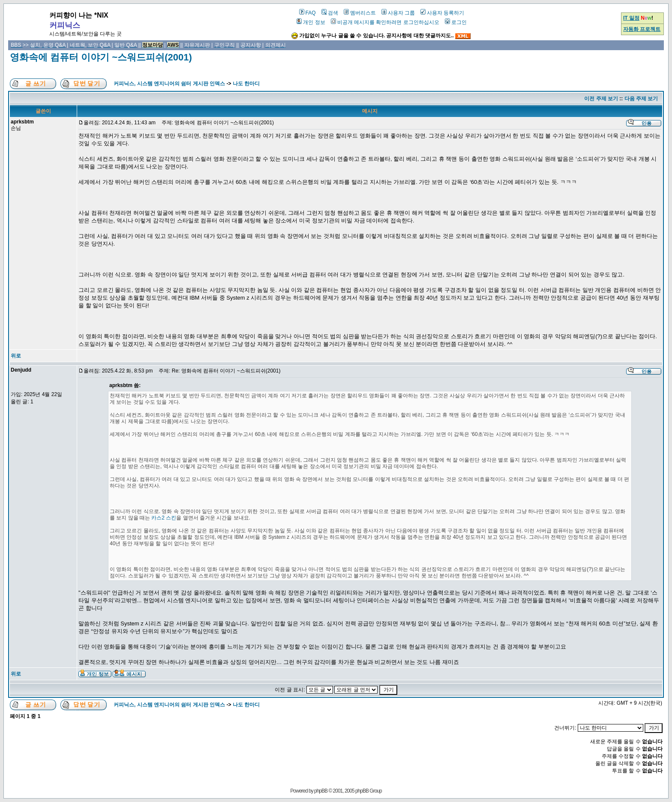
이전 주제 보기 (601, 99)
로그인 (456, 22)
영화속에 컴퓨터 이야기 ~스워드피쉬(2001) (101, 57)
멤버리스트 (360, 13)
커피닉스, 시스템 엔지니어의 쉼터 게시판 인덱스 (169, 84)
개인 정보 (311, 22)
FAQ (307, 13)
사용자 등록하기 (442, 13)
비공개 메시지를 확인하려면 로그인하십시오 (385, 22)
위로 (16, 356)
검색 (330, 13)
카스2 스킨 (164, 518)
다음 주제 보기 (641, 99)
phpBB (321, 791)
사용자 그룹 (398, 13)
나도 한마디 (246, 84)
